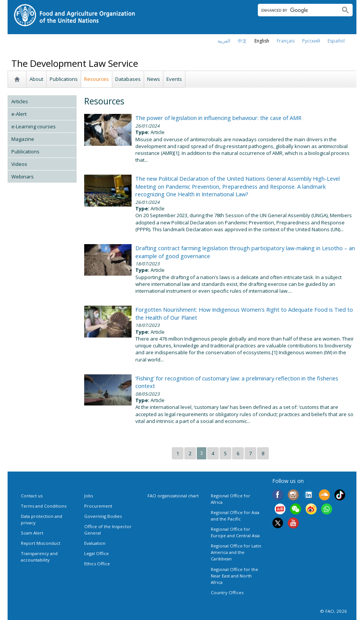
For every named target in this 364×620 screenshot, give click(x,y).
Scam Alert (32, 533)
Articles (20, 101)
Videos (19, 164)
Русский (311, 41)
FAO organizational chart (173, 496)
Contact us (32, 496)
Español (336, 41)
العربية (224, 41)
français (286, 41)
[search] (296, 10)
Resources (96, 79)
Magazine (23, 139)
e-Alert (19, 114)
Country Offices (227, 592)
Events (174, 79)
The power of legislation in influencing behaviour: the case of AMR (218, 118)
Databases (128, 79)
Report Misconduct (41, 543)
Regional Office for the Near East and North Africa (235, 576)
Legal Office (96, 553)
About (36, 79)
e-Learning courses (34, 126)
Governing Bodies (103, 516)
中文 (242, 41)
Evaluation (95, 543)
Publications (64, 79)
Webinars (23, 177)
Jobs (89, 496)
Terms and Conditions (44, 506)
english (262, 41)
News (154, 79)
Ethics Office (97, 564)
